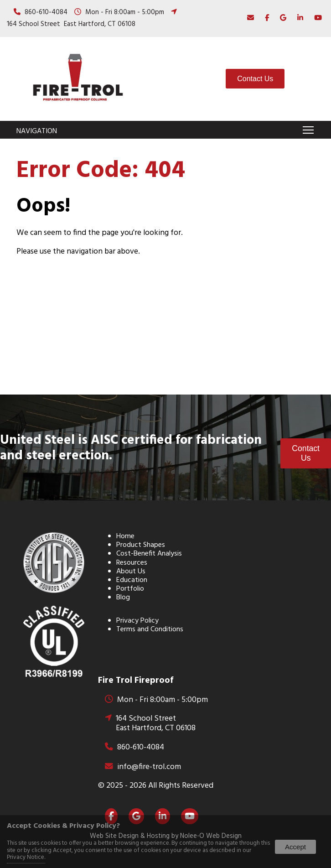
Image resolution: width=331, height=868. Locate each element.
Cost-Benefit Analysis (149, 554)
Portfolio (130, 589)
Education (132, 580)
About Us (131, 572)
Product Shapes (141, 545)
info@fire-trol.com (149, 767)
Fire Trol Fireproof (136, 681)
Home (125, 536)
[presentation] (265, 18)
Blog (123, 598)
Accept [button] (295, 847)
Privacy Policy (137, 621)
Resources (132, 563)
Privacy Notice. (26, 857)
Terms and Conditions (150, 629)
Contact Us (255, 79)
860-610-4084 (46, 12)
